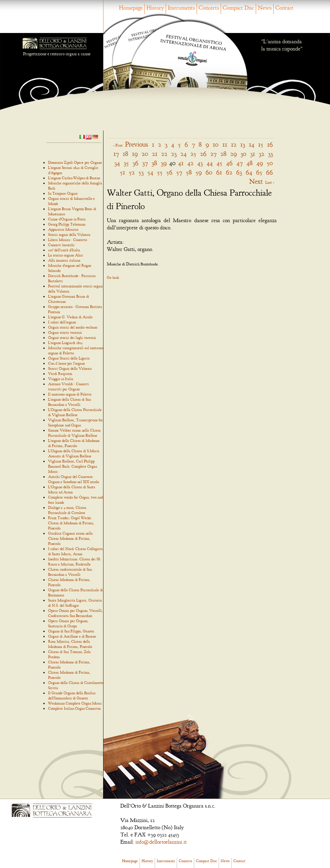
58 (189, 172)
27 (213, 154)
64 (249, 172)
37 (145, 163)
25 (193, 154)
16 (270, 144)
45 (219, 163)
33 (271, 154)
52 (132, 172)
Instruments (181, 8)
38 (154, 163)
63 (239, 172)
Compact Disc (238, 8)
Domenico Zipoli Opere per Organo (75, 162)
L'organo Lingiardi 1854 (65, 343)
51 (123, 172)
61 (219, 172)
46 (229, 163)
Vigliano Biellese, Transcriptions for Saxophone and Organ (75, 422)
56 (169, 172)
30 (244, 154)
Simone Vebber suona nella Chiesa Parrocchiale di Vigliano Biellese (74, 433)
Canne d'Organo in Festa (67, 219)
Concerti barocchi (61, 245)
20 (145, 154)
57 (179, 172)
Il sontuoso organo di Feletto (70, 394)
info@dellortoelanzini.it (161, 842)
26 (203, 154)
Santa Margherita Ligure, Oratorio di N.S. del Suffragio (75, 603)
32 (262, 154)
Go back (113, 277)
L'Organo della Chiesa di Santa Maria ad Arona (72, 489)
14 (252, 144)
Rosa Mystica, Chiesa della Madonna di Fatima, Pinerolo (70, 644)
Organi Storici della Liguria (69, 358)
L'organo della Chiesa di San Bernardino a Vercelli (69, 402)
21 (155, 154)
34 (117, 163)
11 (225, 144)
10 (216, 144)
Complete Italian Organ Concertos (74, 708)
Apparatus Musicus (63, 229)
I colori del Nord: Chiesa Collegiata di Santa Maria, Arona (75, 551)
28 (223, 154)
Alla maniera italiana (64, 260)
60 (209, 172)
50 (270, 163)
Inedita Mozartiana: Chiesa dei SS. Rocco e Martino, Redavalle (75, 562)
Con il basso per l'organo (67, 363)
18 (125, 154)
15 (261, 144)
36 (136, 163)
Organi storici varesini (65, 332)
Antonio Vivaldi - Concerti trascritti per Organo (69, 386)
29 (234, 154)
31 (253, 154)
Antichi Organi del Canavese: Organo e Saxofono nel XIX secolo (74, 479)
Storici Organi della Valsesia (70, 368)
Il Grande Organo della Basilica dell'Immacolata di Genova (72, 695)
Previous (137, 144)
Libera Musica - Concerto (68, 240)
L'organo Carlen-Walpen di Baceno (74, 178)
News (265, 8)
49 (260, 163)
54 (150, 172)
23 (174, 154)
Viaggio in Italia (61, 379)
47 (240, 163)
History (155, 8)
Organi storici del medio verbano (73, 327)
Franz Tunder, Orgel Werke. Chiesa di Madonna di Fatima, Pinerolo (71, 523)
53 (141, 172)
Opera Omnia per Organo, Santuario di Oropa (68, 623)
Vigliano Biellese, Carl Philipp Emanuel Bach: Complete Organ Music (73, 466)
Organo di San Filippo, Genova (71, 631)
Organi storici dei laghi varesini (72, 338)
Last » (270, 182)
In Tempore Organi (63, 193)
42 (190, 163)
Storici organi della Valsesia (69, 235)
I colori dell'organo (62, 322)
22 (164, 154)
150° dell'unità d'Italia (64, 250)
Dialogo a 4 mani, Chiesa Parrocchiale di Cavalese (67, 510)
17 (116, 154)
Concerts (209, 8)
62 (229, 172)
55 (160, 172)
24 (184, 154)
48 (250, 163)
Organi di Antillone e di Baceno (72, 636)
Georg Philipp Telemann (67, 224)
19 (135, 154)
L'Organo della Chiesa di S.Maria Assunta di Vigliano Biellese (74, 453)
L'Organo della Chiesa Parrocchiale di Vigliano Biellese (75, 412)
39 (164, 163)
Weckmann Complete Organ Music (75, 703)
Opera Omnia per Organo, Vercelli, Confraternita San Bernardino (75, 613)
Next (256, 181)
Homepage (131, 8)
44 (210, 163)
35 (126, 163)
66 (269, 172)
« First (118, 145)
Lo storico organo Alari (66, 255)
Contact (284, 8)
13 (243, 144)
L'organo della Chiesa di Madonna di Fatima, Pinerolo (74, 443)
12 (234, 144)
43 (200, 163)
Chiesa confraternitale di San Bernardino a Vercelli (70, 572)
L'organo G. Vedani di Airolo (70, 317)
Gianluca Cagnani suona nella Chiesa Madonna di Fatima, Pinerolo (70, 538)
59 (199, 172)
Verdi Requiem (60, 374)
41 (181, 163)
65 (259, 172)
